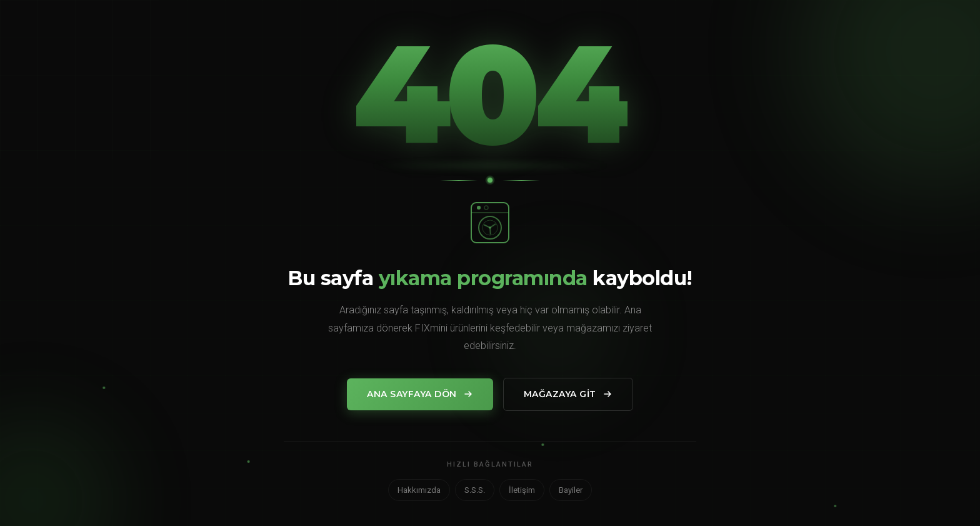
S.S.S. (475, 490)
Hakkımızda (419, 490)
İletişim (522, 490)
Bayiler (571, 490)
